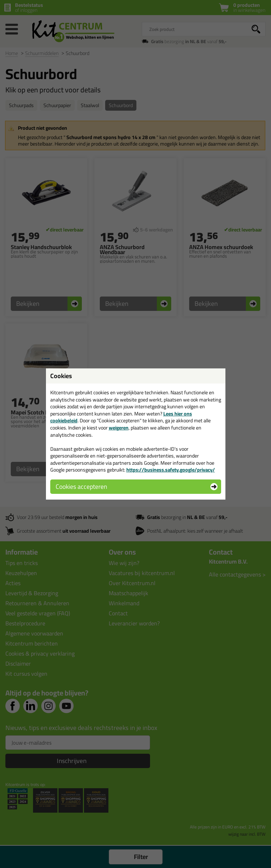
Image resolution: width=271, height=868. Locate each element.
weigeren (119, 428)
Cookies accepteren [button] (81, 486)
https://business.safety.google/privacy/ (171, 470)
